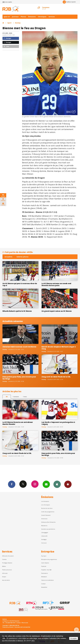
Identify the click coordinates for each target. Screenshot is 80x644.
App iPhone (57, 484)
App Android (68, 484)
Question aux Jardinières (48, 529)
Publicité (44, 566)
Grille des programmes (48, 512)
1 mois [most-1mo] (25, 397)
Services (52, 17)
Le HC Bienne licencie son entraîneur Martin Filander (18, 423)
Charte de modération (47, 580)
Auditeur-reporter (69, 2)
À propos (44, 556)
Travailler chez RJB (46, 570)
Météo (4, 566)
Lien (6, 46)
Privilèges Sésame (7, 563)
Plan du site (25, 623)
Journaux (15, 17)
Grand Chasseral (46, 515)
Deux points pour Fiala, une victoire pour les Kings (19, 378)
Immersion (44, 519)
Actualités (8, 257)
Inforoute (5, 573)
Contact (43, 584)
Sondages (44, 539)
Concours (44, 543)
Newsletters (46, 484)
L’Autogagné (45, 533)
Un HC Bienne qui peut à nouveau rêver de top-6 (20, 284)
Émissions (32, 17)
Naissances (44, 526)
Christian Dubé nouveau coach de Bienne (19, 347)
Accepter (74, 638)
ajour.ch (7, 17)
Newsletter (44, 587)
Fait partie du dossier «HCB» (18, 252)
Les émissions (45, 501)
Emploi (4, 577)
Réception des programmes (49, 559)
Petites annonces (7, 570)
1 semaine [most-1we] (16, 397)
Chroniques (42, 17)
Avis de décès (6, 580)
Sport (9, 23)
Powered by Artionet (8, 627)
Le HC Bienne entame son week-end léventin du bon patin (56, 284)
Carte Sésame (45, 563)
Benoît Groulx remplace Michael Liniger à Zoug (59, 348)
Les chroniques (46, 505)
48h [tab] (7, 397)
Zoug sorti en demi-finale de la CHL (56, 377)
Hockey (18, 23)
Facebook (12, 484)
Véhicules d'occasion (8, 556)
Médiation (44, 577)
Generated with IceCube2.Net (22, 627)
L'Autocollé (44, 536)
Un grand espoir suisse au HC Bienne (57, 311)
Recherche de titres (47, 508)
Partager (7, 38)
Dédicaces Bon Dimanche (48, 522)
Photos (23, 17)
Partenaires (44, 573)
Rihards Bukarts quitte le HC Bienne (17, 311)
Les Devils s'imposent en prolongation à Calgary (58, 423)
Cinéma (4, 559)
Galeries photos (22, 257)
